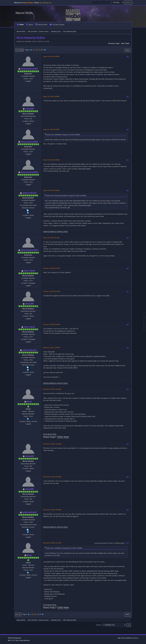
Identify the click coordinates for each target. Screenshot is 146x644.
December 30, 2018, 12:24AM (52, 389)
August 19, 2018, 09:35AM (51, 160)
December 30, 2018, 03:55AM (52, 477)
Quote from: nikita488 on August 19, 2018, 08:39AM (63, 135)
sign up (48, 3)
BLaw (29, 402)
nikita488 (29, 109)
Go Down (19, 50)
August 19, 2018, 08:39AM (51, 96)
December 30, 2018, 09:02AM (52, 510)
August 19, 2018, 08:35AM (51, 56)
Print (128, 50)
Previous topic (114, 43)
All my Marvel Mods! (50, 434)
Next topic (125, 43)
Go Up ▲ (135, 638)
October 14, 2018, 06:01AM (52, 291)
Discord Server (41, 25)
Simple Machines (24, 640)
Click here (63, 437)
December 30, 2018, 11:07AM (52, 543)
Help (119, 638)
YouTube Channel (57, 25)
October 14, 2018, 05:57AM (52, 268)
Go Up (18, 614)
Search (30, 25)
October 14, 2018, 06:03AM (52, 324)
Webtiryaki (18, 638)
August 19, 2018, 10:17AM (51, 238)
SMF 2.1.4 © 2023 (13, 640)
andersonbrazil (29, 193)
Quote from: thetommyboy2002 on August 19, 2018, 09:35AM (66, 196)
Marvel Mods (24, 13)
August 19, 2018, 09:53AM (51, 190)
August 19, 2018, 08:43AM (51, 129)
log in (41, 3)
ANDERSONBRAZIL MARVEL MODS (55, 232)
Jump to (99, 625)
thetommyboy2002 (29, 69)
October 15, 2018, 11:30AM (52, 348)
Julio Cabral (29, 271)
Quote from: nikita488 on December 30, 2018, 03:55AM (64, 548)
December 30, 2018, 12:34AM (52, 444)
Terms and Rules (126, 638)
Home (20, 25)
